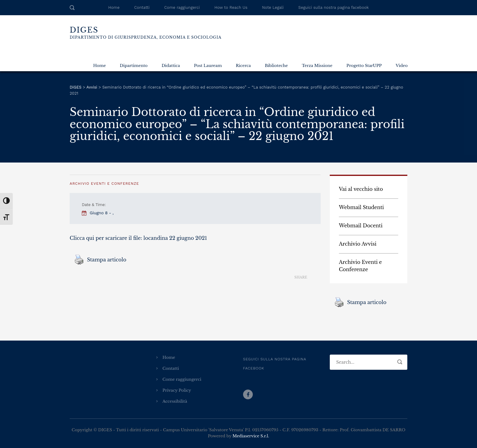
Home (114, 7)
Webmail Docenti (361, 226)
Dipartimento (134, 66)
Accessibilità (175, 401)
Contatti (142, 7)
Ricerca (243, 66)
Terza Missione (317, 66)
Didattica (171, 66)
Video (402, 66)
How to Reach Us (231, 7)
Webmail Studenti (361, 207)
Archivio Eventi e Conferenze (104, 184)
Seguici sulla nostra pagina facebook (334, 7)
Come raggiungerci (182, 7)
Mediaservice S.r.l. (251, 436)
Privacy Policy (177, 390)
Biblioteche (276, 66)
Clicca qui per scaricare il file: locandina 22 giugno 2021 (138, 238)
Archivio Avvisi (358, 244)
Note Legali (273, 7)
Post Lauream (208, 66)
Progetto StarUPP (364, 66)
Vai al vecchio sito (361, 189)
